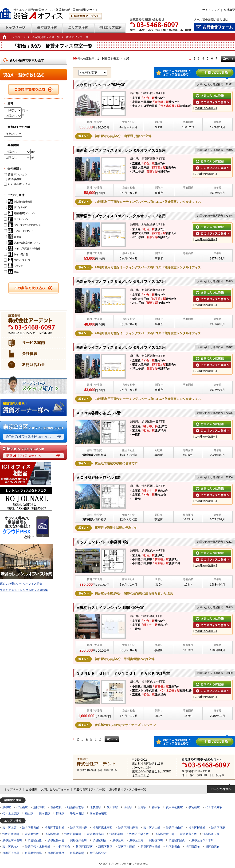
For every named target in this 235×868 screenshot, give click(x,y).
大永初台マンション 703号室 (100, 85)
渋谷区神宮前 (95, 834)
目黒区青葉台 (56, 853)
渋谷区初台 (100, 840)
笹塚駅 (60, 814)
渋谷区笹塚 (218, 828)
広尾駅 (142, 807)
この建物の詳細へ (205, 108)
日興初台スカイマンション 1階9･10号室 (110, 608)
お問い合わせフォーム (55, 789)
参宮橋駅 (194, 807)
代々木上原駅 (11, 814)
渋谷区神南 (117, 834)
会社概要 (229, 10)
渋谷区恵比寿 (78, 828)
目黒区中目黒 (33, 853)
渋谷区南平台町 (12, 840)
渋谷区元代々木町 (203, 840)
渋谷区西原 (35, 840)
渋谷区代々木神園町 (38, 847)
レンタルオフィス (17, 184)
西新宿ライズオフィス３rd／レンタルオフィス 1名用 (121, 282)
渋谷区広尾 (136, 840)
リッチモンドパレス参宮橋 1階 (102, 542)
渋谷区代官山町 (164, 834)
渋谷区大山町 (152, 828)
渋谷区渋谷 (32, 834)
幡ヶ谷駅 (45, 814)
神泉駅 (156, 807)
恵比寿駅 (39, 807)
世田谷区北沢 (98, 853)
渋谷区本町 (156, 840)
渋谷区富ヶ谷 (188, 834)
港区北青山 (173, 847)
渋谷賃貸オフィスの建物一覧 (128, 789)
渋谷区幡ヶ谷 (56, 840)
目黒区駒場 (77, 853)
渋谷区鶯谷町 (31, 828)
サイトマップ (211, 10)
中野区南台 (63, 847)
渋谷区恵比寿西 (102, 828)
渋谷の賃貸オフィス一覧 (89, 789)
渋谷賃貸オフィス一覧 (46, 37)
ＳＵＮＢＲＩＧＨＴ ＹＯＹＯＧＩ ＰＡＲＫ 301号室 (123, 673)
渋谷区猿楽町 (11, 834)
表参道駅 (56, 807)
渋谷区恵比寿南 (128, 828)
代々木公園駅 (174, 807)
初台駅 (29, 814)
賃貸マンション (16, 174)
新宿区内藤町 (126, 847)
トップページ (17, 37)
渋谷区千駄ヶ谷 (139, 834)
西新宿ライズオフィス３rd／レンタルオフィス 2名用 (121, 150)
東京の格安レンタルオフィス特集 (21, 584)
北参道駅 (95, 807)
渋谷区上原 (9, 828)
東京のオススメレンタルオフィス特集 (24, 590)
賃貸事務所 (13, 179)
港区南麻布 (212, 847)
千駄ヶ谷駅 (77, 814)
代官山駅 (22, 807)
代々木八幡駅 (214, 807)
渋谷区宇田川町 (55, 828)
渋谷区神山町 (174, 828)
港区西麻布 (193, 847)
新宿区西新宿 (84, 847)
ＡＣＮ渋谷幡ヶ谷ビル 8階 (98, 478)
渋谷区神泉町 (73, 834)
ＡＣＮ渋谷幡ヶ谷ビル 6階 (98, 413)
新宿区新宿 (105, 847)
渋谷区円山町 (177, 840)
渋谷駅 (7, 807)
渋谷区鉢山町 (78, 840)
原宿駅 (128, 807)
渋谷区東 (118, 840)
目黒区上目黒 (11, 853)
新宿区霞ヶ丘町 (150, 847)
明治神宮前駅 (76, 807)
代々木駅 (112, 807)
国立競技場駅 (98, 814)
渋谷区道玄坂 (211, 834)
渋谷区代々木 (11, 847)
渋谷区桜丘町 (197, 828)
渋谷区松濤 (52, 834)
